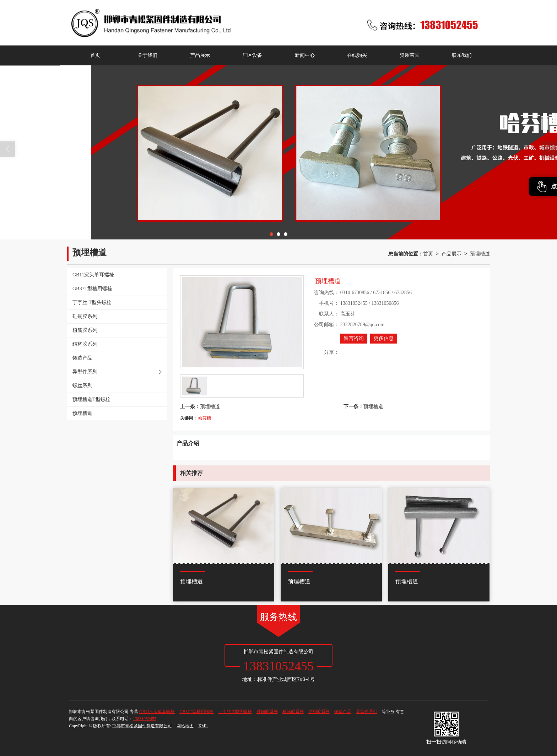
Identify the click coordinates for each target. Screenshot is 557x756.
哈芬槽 (205, 418)
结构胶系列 (319, 712)
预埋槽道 (480, 254)
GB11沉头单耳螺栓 (157, 712)
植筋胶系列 (293, 712)
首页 (95, 55)
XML (203, 726)
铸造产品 (343, 712)
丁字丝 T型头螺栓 (235, 712)
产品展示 (200, 55)
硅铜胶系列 (267, 712)
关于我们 (147, 55)
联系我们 (462, 55)
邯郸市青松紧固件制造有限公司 (142, 726)
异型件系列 (367, 712)
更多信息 (384, 338)
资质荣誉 (410, 55)
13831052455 (145, 719)
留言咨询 (354, 338)
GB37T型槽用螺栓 (196, 712)
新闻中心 (305, 55)
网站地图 (185, 726)
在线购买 (357, 55)
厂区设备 (252, 55)
